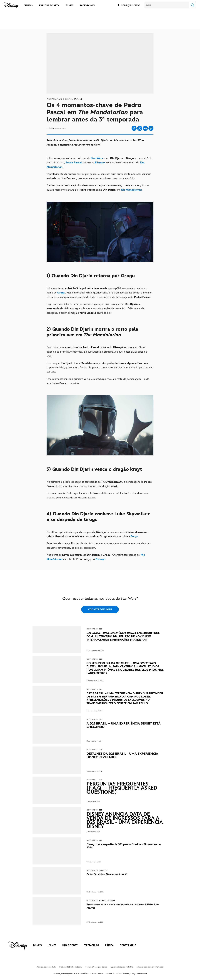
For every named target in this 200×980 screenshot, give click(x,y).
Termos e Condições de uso (96, 967)
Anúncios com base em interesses (150, 967)
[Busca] (166, 5)
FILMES (52, 945)
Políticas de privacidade (46, 967)
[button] (132, 5)
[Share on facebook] (134, 128)
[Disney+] (100, 163)
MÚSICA (109, 945)
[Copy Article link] (151, 128)
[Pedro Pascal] (74, 163)
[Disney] (11, 6)
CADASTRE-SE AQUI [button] (100, 610)
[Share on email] (145, 128)
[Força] (134, 536)
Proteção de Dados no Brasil (71, 967)
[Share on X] (140, 128)
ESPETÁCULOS (91, 945)
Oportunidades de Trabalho (122, 967)
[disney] (17, 946)
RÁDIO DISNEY (70, 945)
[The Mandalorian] (131, 190)
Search (192, 5)
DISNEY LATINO (128, 945)
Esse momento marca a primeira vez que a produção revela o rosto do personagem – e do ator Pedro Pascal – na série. (98, 381)
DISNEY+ (38, 945)
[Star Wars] (97, 158)
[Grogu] (61, 293)
